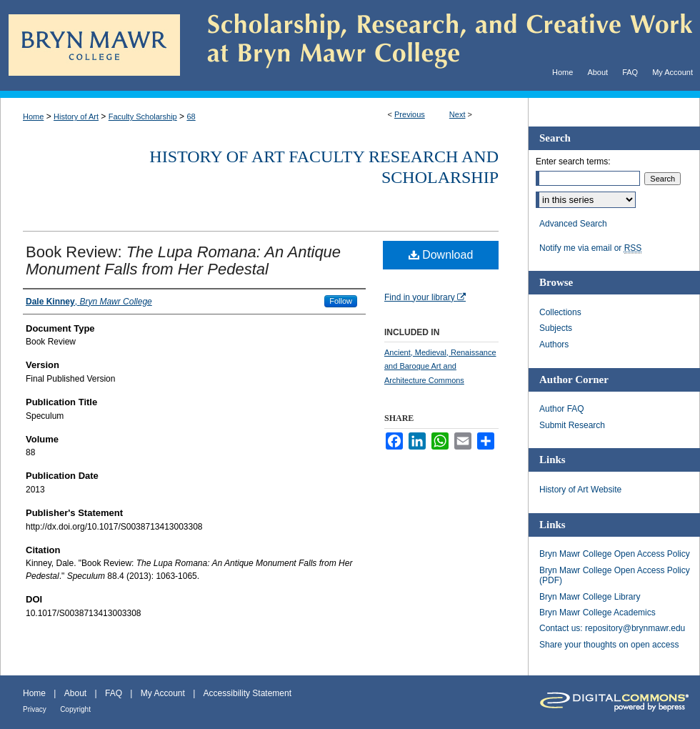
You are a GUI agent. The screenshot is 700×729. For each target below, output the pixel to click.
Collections (560, 312)
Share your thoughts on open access (609, 645)
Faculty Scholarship (143, 116)
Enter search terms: (573, 162)
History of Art (76, 116)
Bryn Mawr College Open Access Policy (615, 554)
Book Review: (183, 261)
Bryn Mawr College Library (590, 597)
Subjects (556, 328)
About (75, 693)
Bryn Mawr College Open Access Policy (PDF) (615, 575)
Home (33, 116)
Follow (341, 301)
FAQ (114, 693)
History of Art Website (580, 490)
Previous (410, 114)
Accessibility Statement (247, 693)
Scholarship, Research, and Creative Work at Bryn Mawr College (440, 45)
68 (191, 116)
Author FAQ (562, 409)
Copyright (75, 709)
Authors (554, 344)
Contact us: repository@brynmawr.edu (612, 628)
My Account (163, 693)
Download (441, 255)
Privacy (35, 709)
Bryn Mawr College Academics (597, 613)
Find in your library (425, 297)
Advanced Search (573, 224)
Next (457, 114)
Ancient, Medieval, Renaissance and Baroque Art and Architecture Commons (440, 367)
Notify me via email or (590, 248)
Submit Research (572, 425)
